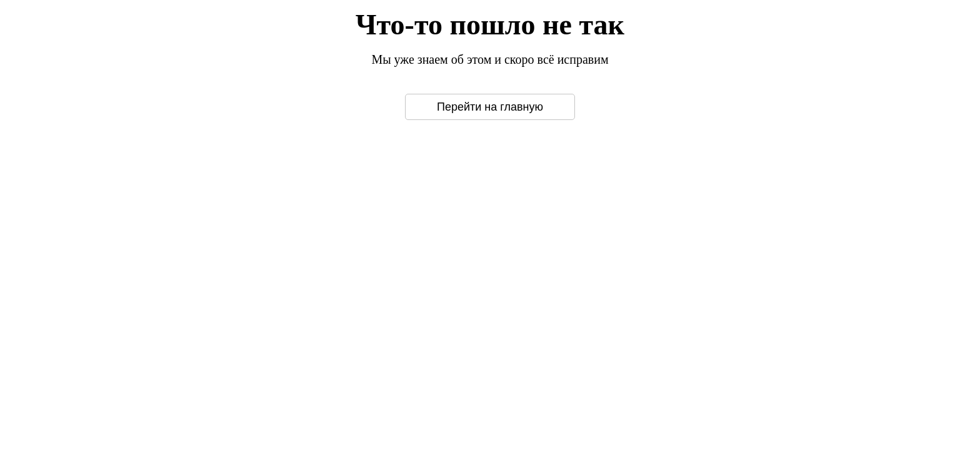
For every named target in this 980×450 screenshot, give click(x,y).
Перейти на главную (490, 107)
